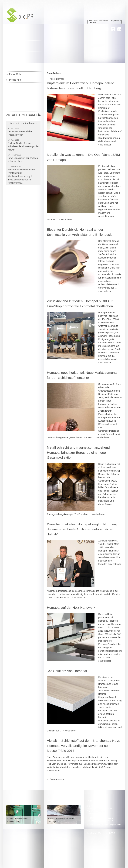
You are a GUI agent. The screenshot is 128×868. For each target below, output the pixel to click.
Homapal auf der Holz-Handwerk (71, 608)
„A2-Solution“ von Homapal (67, 671)
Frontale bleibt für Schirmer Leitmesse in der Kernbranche (22, 123)
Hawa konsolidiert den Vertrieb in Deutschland (23, 161)
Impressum (116, 21)
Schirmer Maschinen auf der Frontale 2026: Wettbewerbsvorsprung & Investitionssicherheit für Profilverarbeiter (22, 178)
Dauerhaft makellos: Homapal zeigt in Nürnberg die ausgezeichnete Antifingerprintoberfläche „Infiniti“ (82, 529)
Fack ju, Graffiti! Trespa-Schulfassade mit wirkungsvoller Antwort (23, 148)
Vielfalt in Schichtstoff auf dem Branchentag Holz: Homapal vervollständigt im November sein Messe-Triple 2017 (83, 746)
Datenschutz (105, 21)
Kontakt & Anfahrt (93, 22)
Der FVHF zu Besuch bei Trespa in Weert (20, 135)
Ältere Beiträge (56, 79)
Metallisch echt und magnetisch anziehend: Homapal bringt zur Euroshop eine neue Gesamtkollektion (79, 452)
